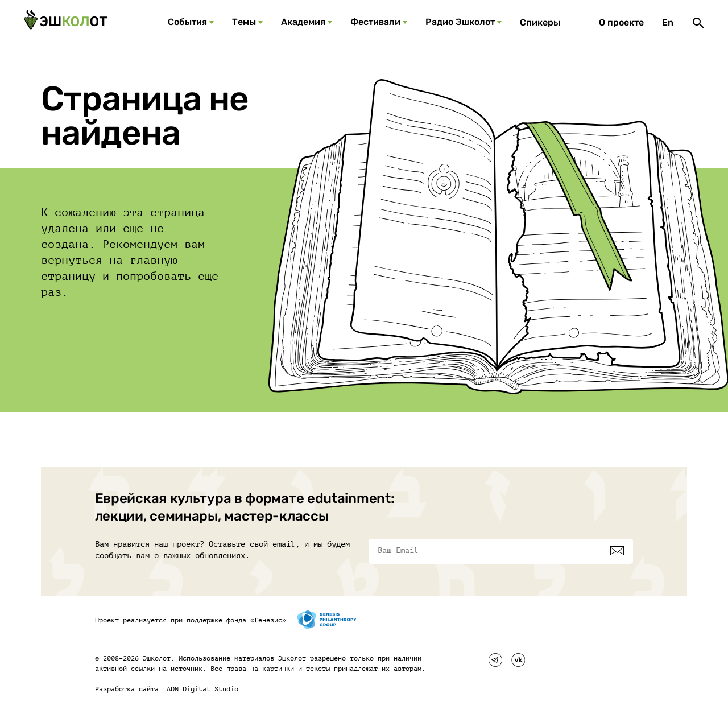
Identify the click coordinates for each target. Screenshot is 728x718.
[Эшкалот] (65, 23)
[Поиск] (698, 23)
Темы (244, 22)
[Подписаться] (617, 551)
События (187, 22)
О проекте (621, 22)
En (668, 22)
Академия (303, 22)
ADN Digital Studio (202, 689)
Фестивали (375, 22)
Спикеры (540, 22)
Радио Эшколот (460, 22)
